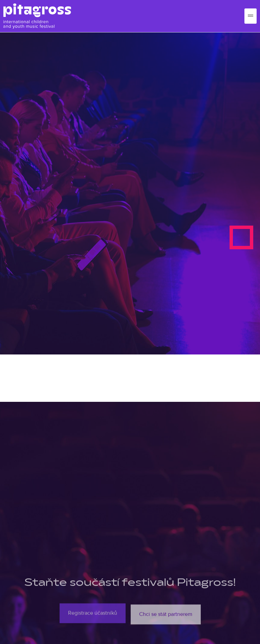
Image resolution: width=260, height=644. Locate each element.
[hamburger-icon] (251, 16)
